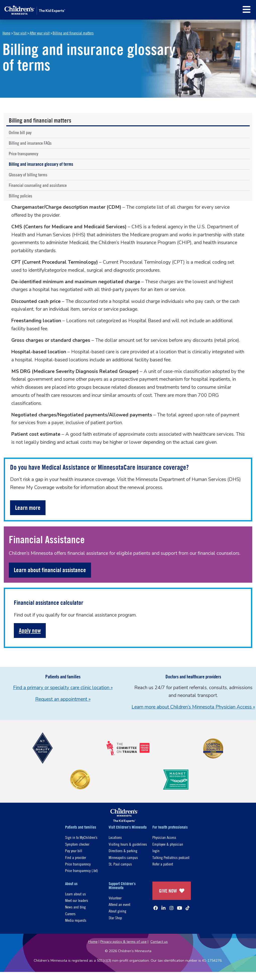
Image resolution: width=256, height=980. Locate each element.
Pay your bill (74, 851)
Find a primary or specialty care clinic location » (63, 688)
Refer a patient (163, 864)
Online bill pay (21, 132)
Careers (70, 914)
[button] (247, 9)
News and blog (75, 907)
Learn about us (75, 894)
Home (6, 33)
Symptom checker (77, 844)
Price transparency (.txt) (81, 870)
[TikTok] (188, 908)
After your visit (40, 33)
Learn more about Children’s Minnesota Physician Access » (193, 707)
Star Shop (115, 918)
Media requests (76, 920)
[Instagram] (172, 908)
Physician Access (164, 837)
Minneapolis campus (123, 857)
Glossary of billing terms (28, 175)
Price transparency (24, 154)
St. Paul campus (120, 864)
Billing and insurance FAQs (30, 143)
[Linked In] (163, 908)
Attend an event (119, 904)
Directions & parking (123, 851)
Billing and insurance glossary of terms (41, 164)
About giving (117, 911)
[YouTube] (180, 908)
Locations (115, 837)
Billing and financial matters (73, 33)
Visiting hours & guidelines (128, 844)
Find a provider (76, 857)
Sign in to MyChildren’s (81, 837)
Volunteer (115, 898)
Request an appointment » (63, 699)
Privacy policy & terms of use (123, 942)
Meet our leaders (77, 900)
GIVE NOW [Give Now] (172, 891)
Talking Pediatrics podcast (171, 857)
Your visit (20, 33)
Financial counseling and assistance (38, 185)
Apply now (30, 630)
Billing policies (20, 196)
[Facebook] (156, 908)
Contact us (159, 942)
